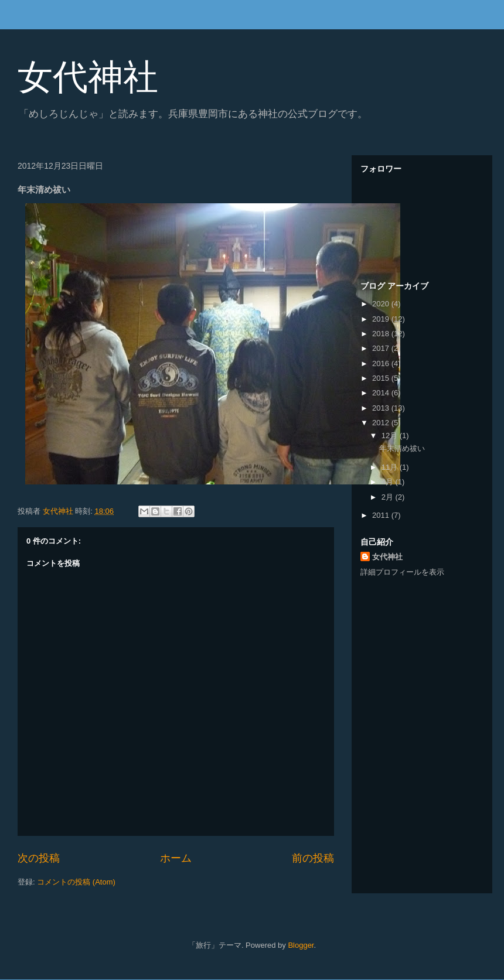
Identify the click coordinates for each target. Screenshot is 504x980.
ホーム (176, 858)
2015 (382, 378)
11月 (391, 467)
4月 (389, 482)
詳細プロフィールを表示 (402, 572)
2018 (382, 334)
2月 (389, 497)
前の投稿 (313, 858)
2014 (382, 393)
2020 (382, 304)
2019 (382, 319)
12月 (391, 436)
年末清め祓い (402, 448)
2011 (382, 515)
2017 (382, 348)
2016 (382, 363)
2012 (382, 423)
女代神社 (88, 77)
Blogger (301, 945)
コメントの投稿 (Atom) (76, 882)
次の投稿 (39, 858)
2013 (382, 408)
